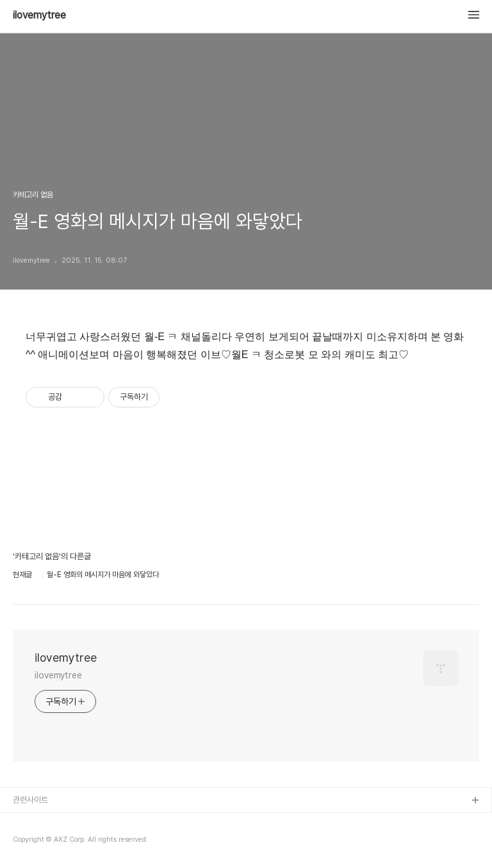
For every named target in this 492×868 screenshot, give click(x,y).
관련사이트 (30, 800)
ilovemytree (39, 15)
